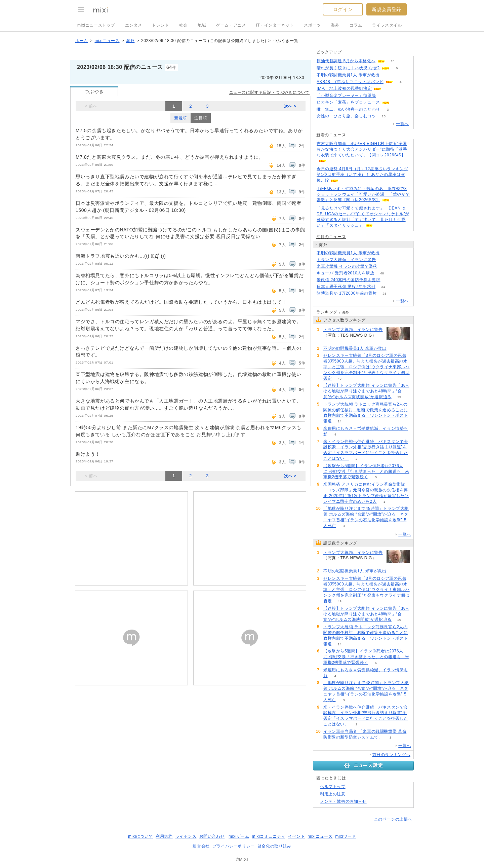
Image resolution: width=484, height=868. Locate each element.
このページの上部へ (393, 819)
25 (384, 116)
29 (399, 397)
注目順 (201, 118)
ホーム (82, 41)
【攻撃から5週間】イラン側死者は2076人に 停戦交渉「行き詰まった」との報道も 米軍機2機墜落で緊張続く (366, 471)
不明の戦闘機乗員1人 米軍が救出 (348, 75)
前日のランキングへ (391, 755)
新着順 (180, 118)
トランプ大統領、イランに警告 (346, 260)
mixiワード (346, 836)
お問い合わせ (212, 836)
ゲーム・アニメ (231, 25)
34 (383, 287)
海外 (335, 25)
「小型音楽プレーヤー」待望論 (346, 96)
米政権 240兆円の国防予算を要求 (349, 280)
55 (388, 280)
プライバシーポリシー (234, 846)
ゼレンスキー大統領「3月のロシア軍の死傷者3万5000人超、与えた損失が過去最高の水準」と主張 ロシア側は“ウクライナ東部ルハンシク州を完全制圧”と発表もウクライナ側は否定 (367, 367)
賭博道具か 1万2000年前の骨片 (347, 293)
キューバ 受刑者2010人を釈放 (346, 273)
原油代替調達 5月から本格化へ (346, 61)
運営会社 (201, 846)
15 (392, 61)
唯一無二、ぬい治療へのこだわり (348, 109)
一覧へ (402, 124)
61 (387, 75)
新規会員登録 (387, 9)
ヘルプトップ (333, 787)
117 (384, 260)
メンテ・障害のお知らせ (343, 801)
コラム (356, 25)
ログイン (343, 9)
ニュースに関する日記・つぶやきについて (269, 92)
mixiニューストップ (96, 25)
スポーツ (312, 25)
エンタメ (133, 25)
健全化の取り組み (274, 846)
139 (384, 96)
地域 (202, 25)
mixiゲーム (239, 836)
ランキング (327, 312)
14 (340, 421)
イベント (296, 836)
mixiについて (140, 836)
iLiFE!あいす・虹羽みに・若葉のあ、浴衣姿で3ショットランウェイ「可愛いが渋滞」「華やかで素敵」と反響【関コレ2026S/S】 (363, 194)
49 (340, 379)
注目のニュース (331, 237)
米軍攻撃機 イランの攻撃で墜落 (347, 266)
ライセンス (186, 836)
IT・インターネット (275, 25)
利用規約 (164, 836)
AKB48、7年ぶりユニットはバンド (350, 82)
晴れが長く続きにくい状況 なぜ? (348, 68)
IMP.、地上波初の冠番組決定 (344, 88)
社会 (183, 25)
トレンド (160, 25)
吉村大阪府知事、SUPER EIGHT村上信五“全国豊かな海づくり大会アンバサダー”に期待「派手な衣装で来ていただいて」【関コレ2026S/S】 (362, 149)
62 (387, 253)
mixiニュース (107, 41)
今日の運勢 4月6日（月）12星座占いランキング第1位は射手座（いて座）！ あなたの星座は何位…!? (362, 175)
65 (397, 102)
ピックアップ (329, 52)
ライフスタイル (387, 25)
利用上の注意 (333, 794)
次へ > (290, 106)
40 (382, 273)
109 (385, 267)
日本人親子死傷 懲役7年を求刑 (346, 287)
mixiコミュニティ (269, 836)
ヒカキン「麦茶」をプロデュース (348, 102)
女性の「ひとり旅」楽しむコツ (346, 116)
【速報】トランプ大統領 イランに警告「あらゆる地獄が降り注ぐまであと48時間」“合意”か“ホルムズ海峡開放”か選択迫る (366, 391)
